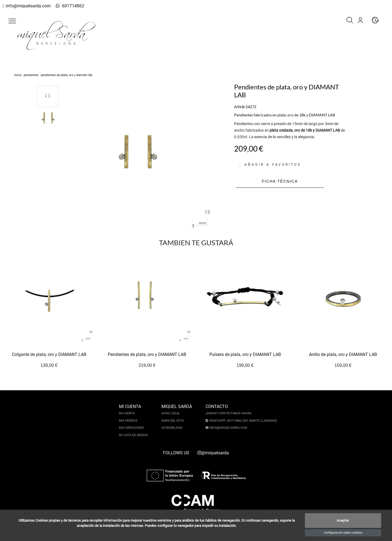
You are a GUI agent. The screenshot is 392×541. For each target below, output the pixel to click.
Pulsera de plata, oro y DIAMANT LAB (245, 355)
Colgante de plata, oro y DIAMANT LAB (49, 355)
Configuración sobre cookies (343, 533)
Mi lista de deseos (135, 435)
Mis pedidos (130, 421)
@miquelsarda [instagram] (213, 453)
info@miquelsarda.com (27, 6)
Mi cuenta (128, 413)
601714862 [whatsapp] (67, 6)
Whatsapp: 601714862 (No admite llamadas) (242, 421)
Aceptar (343, 521)
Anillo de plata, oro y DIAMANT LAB (343, 355)
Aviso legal (172, 413)
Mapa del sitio (174, 421)
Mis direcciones (133, 428)
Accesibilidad (173, 428)
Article (239, 107)
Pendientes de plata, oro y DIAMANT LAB (147, 355)
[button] (12, 21)
